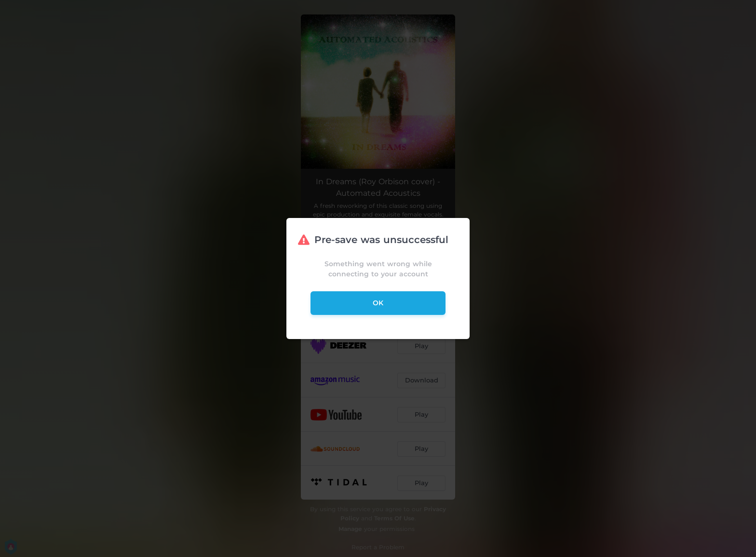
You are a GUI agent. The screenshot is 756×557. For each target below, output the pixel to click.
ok (378, 303)
